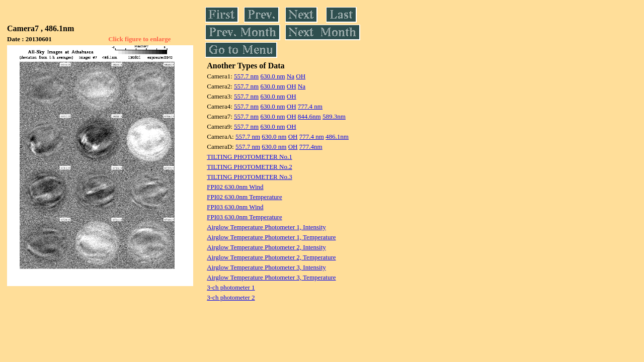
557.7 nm (246, 76)
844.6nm (309, 116)
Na (291, 76)
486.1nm (337, 137)
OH (301, 76)
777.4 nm (310, 106)
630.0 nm (272, 76)
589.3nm (334, 116)
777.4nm (311, 147)
